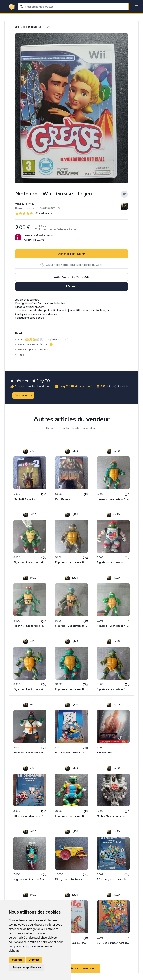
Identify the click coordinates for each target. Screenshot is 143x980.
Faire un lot (23, 395)
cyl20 (31, 204)
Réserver (71, 287)
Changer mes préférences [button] (26, 967)
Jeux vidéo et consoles (28, 27)
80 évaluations (44, 213)
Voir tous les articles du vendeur (71, 968)
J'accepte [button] (17, 960)
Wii (49, 27)
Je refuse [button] (34, 960)
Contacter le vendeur (71, 277)
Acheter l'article (72, 254)
